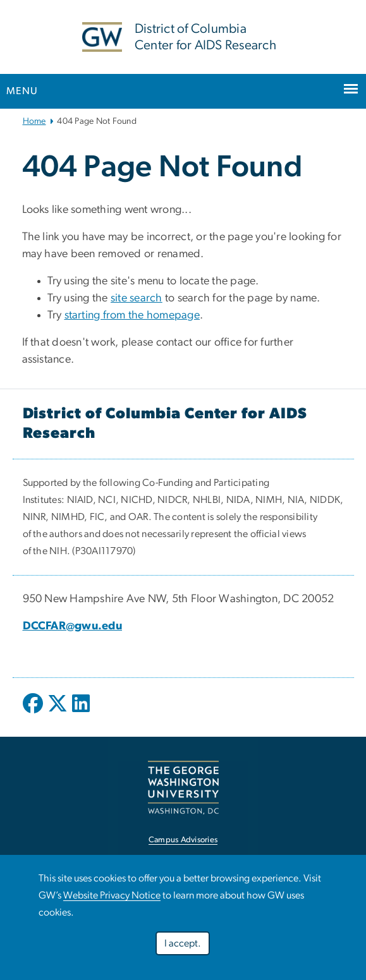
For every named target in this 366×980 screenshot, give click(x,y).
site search (137, 298)
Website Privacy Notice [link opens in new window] (112, 895)
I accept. (183, 943)
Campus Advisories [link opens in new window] (183, 840)
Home (34, 121)
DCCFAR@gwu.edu (73, 626)
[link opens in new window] (183, 788)
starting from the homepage (132, 315)
